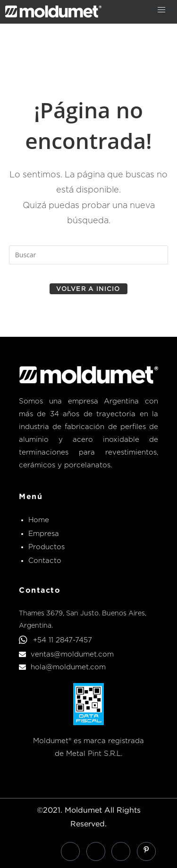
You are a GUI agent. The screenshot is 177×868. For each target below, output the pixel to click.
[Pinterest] (146, 851)
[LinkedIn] (96, 851)
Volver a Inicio (88, 289)
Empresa (44, 534)
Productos (46, 547)
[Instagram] (121, 851)
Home (39, 520)
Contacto (45, 561)
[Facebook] (70, 851)
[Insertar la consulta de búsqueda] (89, 255)
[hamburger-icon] (162, 10)
